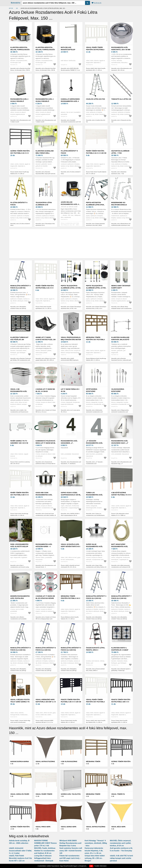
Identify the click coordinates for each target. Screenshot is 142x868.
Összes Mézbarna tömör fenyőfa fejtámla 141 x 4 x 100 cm (70, 618)
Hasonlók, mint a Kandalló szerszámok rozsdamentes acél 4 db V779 (71, 122)
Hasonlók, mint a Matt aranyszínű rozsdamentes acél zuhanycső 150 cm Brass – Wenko (121, 567)
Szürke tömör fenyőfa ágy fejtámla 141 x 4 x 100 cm (20, 153)
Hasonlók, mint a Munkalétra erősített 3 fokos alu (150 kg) (94, 618)
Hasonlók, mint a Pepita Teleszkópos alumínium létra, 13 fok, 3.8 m (96, 308)
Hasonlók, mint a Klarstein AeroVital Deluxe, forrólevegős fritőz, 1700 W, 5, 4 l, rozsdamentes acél (20, 70)
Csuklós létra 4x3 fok (96, 99)
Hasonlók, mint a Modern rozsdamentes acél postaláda (18, 618)
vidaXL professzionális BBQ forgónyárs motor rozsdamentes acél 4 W (71, 340)
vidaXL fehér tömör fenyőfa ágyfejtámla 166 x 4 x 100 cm (95, 50)
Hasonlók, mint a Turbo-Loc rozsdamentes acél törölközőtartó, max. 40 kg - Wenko (95, 515)
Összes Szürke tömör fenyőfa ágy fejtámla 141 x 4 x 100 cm (20, 173)
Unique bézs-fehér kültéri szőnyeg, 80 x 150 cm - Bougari (95, 858)
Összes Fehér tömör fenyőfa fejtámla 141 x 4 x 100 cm (96, 173)
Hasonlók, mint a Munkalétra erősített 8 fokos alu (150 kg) (18, 670)
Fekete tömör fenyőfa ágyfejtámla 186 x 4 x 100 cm (121, 702)
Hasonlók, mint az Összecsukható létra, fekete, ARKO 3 (95, 670)
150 (17, 8)
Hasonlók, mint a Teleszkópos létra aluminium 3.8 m (45, 224)
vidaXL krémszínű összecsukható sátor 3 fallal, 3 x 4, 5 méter (20, 851)
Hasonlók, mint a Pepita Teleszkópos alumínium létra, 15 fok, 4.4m (71, 308)
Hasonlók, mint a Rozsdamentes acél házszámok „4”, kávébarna (71, 463)
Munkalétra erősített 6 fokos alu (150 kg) (46, 649)
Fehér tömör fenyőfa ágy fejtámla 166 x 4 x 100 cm (20, 495)
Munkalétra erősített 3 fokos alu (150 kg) (96, 597)
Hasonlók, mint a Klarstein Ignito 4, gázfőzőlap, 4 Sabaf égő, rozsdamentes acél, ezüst (121, 671)
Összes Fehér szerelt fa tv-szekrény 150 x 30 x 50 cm (20, 463)
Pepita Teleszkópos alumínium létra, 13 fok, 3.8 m (96, 288)
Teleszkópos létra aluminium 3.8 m (44, 204)
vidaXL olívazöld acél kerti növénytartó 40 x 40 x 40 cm (71, 546)
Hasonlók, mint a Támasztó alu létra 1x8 (121, 121)
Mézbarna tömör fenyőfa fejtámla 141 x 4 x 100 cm (71, 598)
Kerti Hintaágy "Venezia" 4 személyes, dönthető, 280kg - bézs (96, 843)
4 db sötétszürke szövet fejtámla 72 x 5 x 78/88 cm (121, 495)
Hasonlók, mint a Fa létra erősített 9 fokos (71, 173)
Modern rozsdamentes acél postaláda (20, 597)
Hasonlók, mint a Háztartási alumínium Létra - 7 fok (119, 173)
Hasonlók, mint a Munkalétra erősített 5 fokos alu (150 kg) (69, 670)
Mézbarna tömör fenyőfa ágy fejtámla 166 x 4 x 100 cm (95, 340)
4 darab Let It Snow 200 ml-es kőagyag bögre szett (45, 598)
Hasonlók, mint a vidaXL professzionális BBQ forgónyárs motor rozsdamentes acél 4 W (70, 360)
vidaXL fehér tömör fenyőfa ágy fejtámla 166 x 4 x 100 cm (95, 702)
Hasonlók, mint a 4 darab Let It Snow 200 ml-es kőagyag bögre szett (46, 618)
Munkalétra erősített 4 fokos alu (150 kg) (20, 287)
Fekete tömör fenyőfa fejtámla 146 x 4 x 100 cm (71, 701)
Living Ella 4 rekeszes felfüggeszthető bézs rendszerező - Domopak (44, 858)
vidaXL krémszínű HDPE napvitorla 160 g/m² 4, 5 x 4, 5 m (46, 702)
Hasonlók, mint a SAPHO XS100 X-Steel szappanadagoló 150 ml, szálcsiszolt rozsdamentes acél (70, 515)
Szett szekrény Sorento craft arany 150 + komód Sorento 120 (71, 851)
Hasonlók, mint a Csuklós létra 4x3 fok (96, 121)
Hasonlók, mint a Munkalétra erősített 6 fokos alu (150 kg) (43, 670)
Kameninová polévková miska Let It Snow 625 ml (46, 442)
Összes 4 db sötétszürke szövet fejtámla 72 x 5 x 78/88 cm (120, 514)
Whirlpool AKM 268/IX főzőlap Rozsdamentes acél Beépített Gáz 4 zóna (70, 843)
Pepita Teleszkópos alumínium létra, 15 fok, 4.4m (71, 288)
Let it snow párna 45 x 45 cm (70, 390)
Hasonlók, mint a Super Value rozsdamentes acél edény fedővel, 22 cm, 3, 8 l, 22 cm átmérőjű (96, 567)
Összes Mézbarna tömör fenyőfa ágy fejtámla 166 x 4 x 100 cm (96, 359)
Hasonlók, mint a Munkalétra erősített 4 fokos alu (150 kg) (18, 308)
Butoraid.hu (16, 3)
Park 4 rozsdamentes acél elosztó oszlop (19, 545)
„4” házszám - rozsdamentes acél (94, 442)
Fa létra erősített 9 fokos (69, 152)
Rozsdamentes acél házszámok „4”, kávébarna (69, 443)
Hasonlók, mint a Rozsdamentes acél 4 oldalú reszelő (21, 121)
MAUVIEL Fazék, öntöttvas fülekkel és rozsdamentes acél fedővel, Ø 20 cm (45, 851)
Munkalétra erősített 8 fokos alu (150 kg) (20, 649)
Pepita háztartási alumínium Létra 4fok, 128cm (95, 205)
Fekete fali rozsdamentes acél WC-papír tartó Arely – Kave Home (70, 858)
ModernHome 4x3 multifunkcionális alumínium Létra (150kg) (121, 205)
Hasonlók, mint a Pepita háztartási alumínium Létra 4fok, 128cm (95, 224)
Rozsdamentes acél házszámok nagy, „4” (120, 442)
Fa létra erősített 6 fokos (19, 204)
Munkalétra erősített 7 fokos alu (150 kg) (121, 597)
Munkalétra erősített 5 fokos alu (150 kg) (71, 649)
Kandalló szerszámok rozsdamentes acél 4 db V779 (70, 101)
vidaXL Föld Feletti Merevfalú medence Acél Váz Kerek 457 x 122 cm (20, 858)
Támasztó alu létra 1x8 (121, 99)
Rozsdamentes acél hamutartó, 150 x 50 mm (121, 48)
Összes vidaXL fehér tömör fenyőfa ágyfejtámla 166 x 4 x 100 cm (96, 69)
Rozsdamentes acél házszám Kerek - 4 (44, 545)
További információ (100, 866)
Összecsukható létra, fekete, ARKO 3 (96, 649)
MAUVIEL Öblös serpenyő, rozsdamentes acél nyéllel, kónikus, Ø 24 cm (121, 843)
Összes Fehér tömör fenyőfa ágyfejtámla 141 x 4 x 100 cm (44, 308)
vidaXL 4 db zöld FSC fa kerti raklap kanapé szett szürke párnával (121, 858)
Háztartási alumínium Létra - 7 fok (120, 152)
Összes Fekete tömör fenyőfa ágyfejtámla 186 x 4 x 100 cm (119, 721)
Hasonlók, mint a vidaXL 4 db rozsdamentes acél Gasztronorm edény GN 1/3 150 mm (19, 412)
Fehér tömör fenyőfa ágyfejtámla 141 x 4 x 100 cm (45, 288)
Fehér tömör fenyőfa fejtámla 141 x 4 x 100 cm (96, 152)
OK (91, 866)
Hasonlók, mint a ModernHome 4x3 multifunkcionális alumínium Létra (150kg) (121, 225)
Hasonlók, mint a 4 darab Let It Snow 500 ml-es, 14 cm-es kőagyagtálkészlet (46, 412)
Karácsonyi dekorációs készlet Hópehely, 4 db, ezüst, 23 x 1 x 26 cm (94, 851)
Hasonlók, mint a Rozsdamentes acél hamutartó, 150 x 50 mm (121, 69)
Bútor (11, 8)
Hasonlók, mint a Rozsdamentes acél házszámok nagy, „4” (121, 463)
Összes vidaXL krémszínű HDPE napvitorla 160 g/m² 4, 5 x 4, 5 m (45, 721)
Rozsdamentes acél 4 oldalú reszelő (19, 100)
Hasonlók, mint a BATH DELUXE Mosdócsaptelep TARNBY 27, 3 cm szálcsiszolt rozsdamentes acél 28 (70, 70)
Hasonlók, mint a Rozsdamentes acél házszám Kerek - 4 (46, 566)
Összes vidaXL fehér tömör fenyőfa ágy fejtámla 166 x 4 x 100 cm (96, 721)
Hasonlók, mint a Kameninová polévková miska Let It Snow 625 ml (45, 463)
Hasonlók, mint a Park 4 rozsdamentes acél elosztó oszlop (20, 566)
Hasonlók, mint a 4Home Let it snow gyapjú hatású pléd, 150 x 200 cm (46, 359)
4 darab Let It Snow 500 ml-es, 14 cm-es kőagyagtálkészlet (45, 391)
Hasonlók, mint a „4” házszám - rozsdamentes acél (95, 463)
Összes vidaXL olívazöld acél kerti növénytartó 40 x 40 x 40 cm (70, 566)
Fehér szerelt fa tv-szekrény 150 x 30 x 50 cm (19, 443)
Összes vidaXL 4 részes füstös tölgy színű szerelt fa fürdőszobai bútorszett (20, 722)
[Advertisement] (71, 244)
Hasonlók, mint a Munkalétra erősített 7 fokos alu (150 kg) (119, 618)
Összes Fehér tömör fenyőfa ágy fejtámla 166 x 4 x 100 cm (19, 514)
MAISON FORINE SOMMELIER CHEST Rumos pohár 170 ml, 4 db (46, 843)
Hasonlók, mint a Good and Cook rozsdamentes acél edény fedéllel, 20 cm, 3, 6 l (46, 515)
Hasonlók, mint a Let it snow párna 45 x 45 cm (70, 411)
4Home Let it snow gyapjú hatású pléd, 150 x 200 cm (46, 340)
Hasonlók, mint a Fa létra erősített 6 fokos (20, 224)
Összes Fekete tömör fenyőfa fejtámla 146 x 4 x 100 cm (69, 721)
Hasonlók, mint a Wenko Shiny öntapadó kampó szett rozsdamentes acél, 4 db (121, 308)
